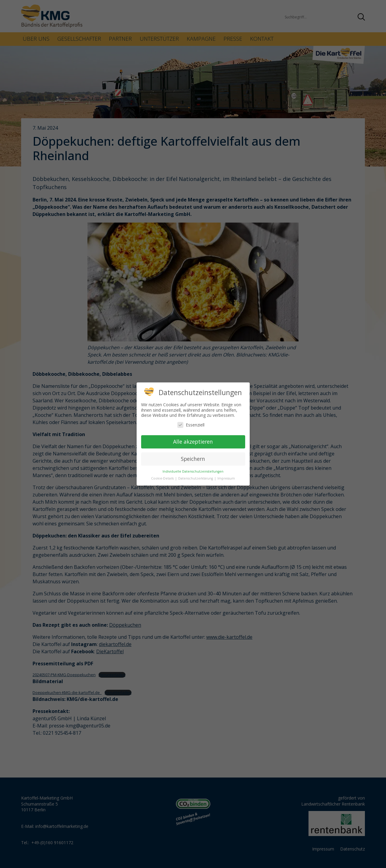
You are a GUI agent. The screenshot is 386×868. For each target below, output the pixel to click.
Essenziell (191, 425)
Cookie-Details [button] (163, 478)
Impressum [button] (226, 478)
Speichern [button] (193, 459)
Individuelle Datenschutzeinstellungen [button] (193, 471)
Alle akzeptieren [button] (193, 442)
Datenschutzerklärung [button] (196, 478)
